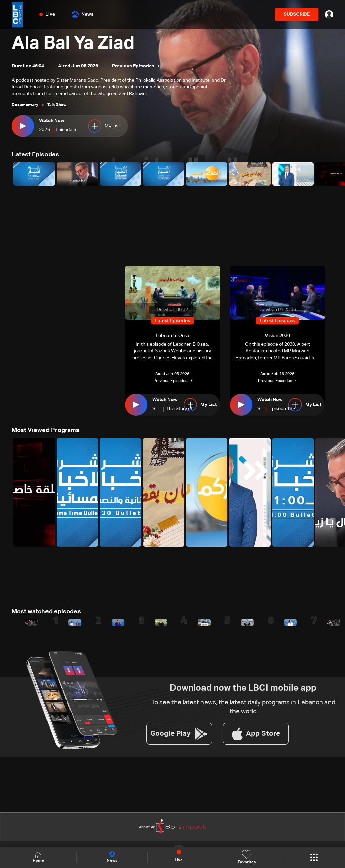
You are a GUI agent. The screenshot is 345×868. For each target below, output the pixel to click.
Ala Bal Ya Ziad (75, 44)
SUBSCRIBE (297, 14)
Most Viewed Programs (46, 430)
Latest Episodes (35, 155)
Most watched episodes (46, 611)
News (83, 14)
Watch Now (52, 121)
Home (38, 857)
